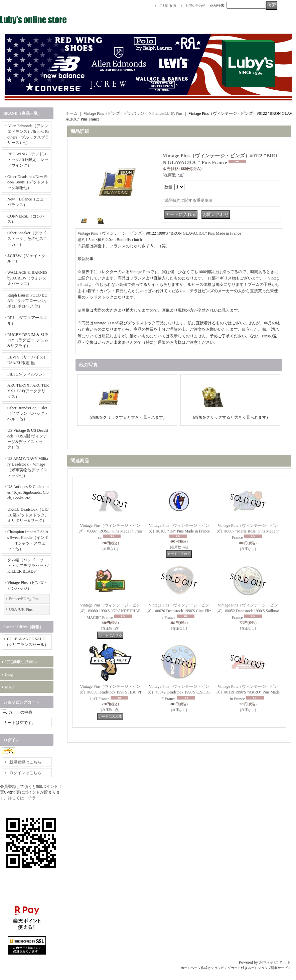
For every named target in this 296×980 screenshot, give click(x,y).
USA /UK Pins (21, 609)
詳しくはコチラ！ (24, 798)
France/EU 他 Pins (24, 599)
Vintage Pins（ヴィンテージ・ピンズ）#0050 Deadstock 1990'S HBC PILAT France (110, 693)
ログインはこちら (25, 773)
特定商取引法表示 (21, 662)
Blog (9, 674)
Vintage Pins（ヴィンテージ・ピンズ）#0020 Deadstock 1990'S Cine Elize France (179, 611)
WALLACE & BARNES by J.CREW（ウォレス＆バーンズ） (27, 278)
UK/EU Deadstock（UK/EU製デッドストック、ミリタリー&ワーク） (28, 515)
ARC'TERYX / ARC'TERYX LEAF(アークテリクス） (28, 391)
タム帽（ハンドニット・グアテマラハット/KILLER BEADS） (28, 566)
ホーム (71, 113)
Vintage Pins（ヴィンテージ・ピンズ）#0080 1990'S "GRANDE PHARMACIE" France (110, 611)
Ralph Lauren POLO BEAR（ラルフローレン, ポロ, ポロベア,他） (27, 301)
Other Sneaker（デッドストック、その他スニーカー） (27, 239)
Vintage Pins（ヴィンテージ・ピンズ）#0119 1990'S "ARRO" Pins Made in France (248, 693)
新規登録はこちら (25, 762)
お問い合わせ (195, 6)
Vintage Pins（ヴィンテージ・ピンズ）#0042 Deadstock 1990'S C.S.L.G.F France (179, 693)
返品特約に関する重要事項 (188, 200)
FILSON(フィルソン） (27, 374)
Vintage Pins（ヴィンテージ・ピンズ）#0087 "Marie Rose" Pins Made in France (248, 532)
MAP (9, 687)
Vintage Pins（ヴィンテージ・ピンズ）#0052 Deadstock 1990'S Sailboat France (248, 611)
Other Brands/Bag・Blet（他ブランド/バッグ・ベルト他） (28, 414)
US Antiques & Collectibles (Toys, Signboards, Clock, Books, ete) (28, 492)
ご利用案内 (168, 6)
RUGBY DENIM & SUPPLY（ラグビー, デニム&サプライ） (28, 340)
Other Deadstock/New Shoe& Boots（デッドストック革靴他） (28, 182)
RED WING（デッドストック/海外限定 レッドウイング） (28, 160)
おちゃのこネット (275, 962)
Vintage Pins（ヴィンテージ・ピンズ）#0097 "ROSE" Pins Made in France (110, 532)
